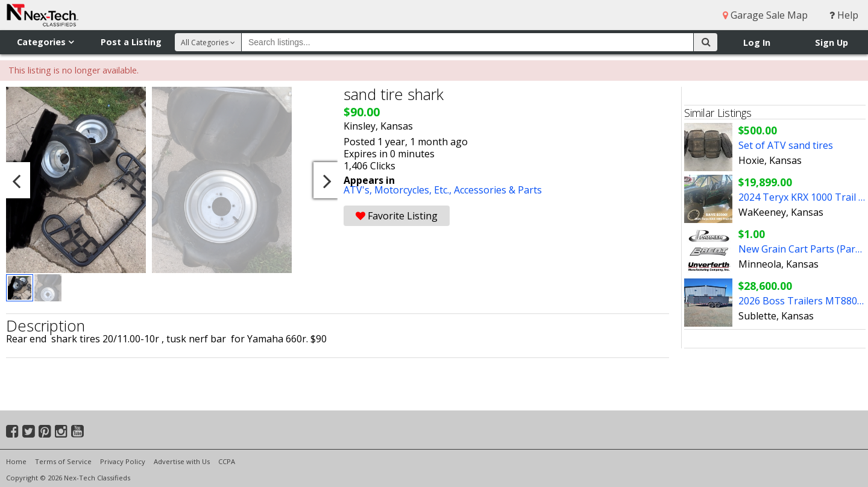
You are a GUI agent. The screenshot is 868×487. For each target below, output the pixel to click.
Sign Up (832, 42)
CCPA (227, 461)
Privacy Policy (123, 461)
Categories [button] (45, 42)
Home (16, 461)
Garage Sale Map (765, 15)
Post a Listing (131, 42)
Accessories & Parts (498, 190)
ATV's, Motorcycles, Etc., (399, 190)
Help (844, 15)
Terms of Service (63, 461)
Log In (757, 42)
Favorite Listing (397, 216)
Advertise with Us (182, 461)
